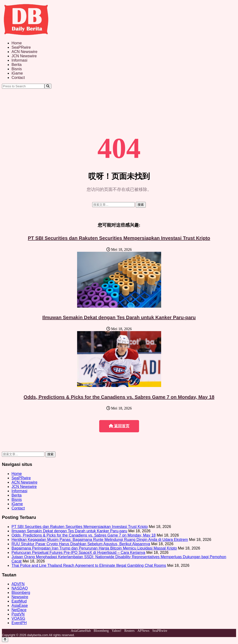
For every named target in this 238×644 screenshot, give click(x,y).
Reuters (129, 631)
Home (17, 43)
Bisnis (17, 69)
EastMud (19, 601)
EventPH (19, 623)
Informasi (19, 60)
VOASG (18, 618)
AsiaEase (20, 606)
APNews (143, 631)
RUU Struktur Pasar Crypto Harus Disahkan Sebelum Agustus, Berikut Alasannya (81, 544)
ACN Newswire (24, 52)
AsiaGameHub (81, 631)
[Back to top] (5, 640)
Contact (18, 78)
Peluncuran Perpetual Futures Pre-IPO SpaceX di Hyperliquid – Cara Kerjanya (78, 553)
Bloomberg (21, 593)
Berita (17, 65)
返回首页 (119, 426)
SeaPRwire (21, 47)
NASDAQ (20, 588)
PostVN (18, 614)
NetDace (19, 610)
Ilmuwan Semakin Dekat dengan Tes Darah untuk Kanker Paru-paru (119, 317)
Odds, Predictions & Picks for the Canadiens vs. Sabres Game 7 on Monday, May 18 (119, 397)
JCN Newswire (24, 56)
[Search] (48, 86)
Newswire (20, 597)
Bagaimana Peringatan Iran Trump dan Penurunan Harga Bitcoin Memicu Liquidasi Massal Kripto (94, 548)
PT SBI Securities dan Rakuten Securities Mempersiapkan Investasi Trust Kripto (119, 238)
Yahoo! (117, 631)
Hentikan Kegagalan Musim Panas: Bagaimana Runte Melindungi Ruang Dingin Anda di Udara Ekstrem (100, 540)
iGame (17, 73)
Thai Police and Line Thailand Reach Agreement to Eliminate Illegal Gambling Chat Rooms (89, 565)
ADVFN (18, 584)
